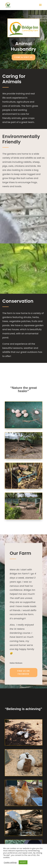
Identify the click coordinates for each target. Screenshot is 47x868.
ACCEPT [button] (23, 862)
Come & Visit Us (23, 57)
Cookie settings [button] (10, 862)
